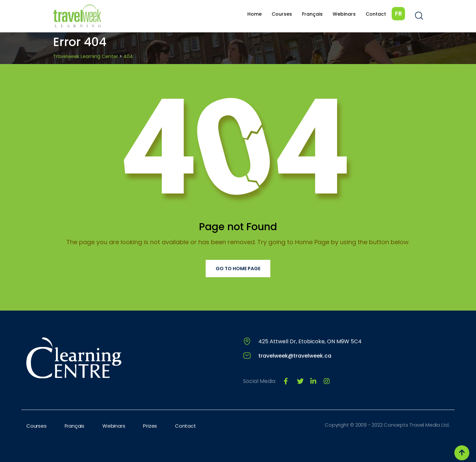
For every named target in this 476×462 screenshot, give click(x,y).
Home (254, 14)
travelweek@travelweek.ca (295, 356)
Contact (376, 14)
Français (312, 14)
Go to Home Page (238, 269)
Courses (282, 14)
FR (398, 14)
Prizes (150, 426)
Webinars (344, 14)
